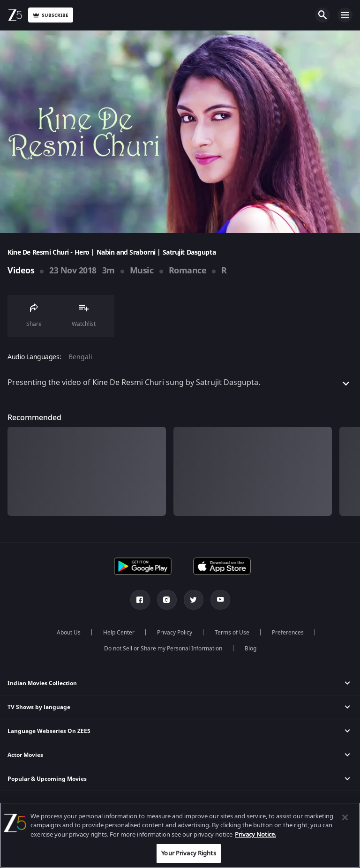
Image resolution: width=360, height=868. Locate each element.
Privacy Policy (175, 633)
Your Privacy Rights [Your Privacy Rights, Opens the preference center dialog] (188, 853)
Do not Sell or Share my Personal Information (163, 649)
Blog (251, 649)
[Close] (345, 817)
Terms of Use (232, 633)
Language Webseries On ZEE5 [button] (49, 731)
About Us (69, 633)
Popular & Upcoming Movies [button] (47, 779)
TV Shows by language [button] (39, 707)
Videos (21, 271)
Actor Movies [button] (25, 755)
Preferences (288, 633)
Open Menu (345, 15)
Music (142, 271)
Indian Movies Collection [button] (42, 683)
